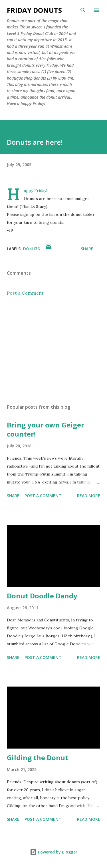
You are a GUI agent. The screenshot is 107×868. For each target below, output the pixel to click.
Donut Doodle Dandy (42, 596)
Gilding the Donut (38, 758)
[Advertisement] (53, 350)
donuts (31, 249)
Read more (89, 496)
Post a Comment (25, 293)
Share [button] (87, 249)
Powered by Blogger (54, 852)
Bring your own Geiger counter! (46, 429)
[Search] (83, 10)
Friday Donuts (34, 10)
